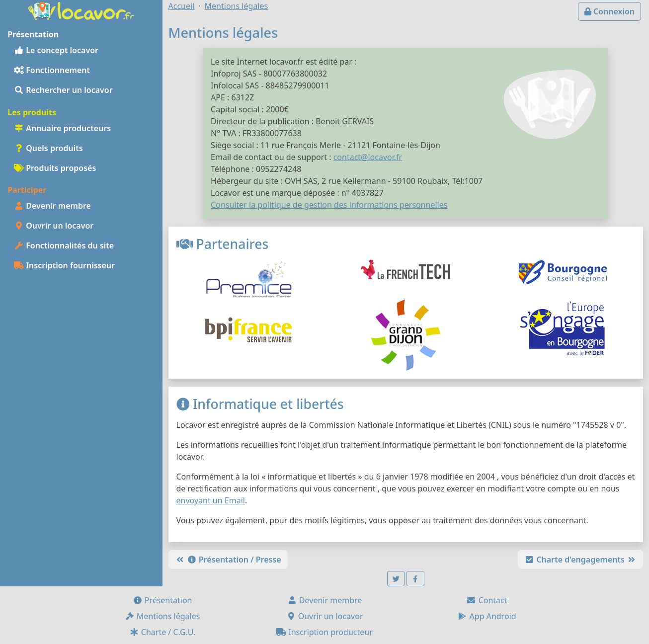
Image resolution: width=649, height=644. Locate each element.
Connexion (609, 11)
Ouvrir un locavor (54, 226)
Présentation (162, 600)
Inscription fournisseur (64, 265)
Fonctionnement (52, 70)
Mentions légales (162, 616)
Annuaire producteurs (62, 128)
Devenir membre (52, 206)
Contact (487, 600)
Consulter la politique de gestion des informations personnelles (329, 205)
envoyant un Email (211, 500)
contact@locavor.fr (368, 157)
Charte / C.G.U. (162, 632)
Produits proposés (55, 168)
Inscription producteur (324, 632)
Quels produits (48, 148)
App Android (487, 616)
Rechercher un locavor (63, 90)
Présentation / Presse (228, 560)
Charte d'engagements (580, 560)
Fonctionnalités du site (64, 245)
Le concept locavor (56, 50)
